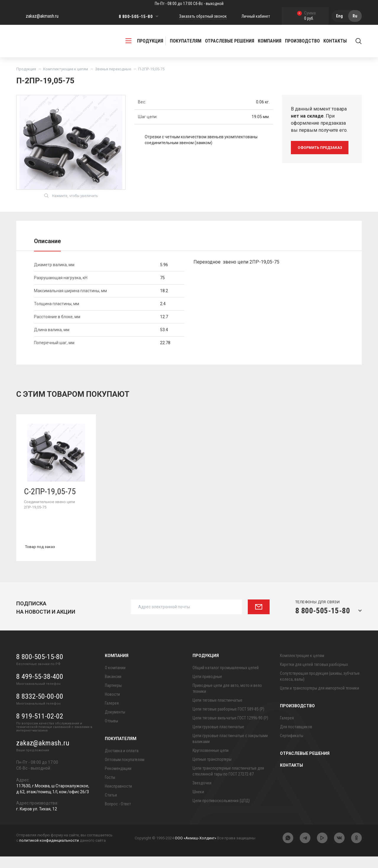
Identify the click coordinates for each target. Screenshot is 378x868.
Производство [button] (302, 41)
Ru (355, 16)
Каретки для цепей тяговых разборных (314, 676)
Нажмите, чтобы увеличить (71, 205)
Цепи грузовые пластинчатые (218, 738)
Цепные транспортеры (212, 771)
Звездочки (202, 794)
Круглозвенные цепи (211, 762)
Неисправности (118, 798)
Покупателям (121, 750)
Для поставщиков (296, 738)
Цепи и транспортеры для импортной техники (320, 700)
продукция (144, 41)
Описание (47, 250)
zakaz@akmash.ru (42, 16)
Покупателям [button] (186, 41)
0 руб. (306, 16)
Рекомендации (118, 780)
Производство (297, 717)
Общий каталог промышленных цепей (226, 679)
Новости (112, 706)
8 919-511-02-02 (40, 728)
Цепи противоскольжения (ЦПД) (221, 812)
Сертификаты (292, 747)
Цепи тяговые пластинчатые (217, 712)
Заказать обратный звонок (203, 16)
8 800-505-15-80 (136, 17)
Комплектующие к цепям (66, 69)
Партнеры (113, 697)
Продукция (26, 69)
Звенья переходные (113, 69)
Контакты (335, 41)
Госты (110, 789)
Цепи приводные (207, 688)
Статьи (111, 807)
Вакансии (113, 688)
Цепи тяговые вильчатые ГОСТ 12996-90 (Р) (230, 729)
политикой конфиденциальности (49, 852)
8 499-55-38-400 (40, 688)
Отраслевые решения (230, 41)
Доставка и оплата (122, 762)
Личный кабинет (256, 16)
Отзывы (111, 732)
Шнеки (198, 803)
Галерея (112, 715)
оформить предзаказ (321, 148)
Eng (339, 16)
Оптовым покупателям (125, 771)
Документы (115, 724)
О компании (115, 679)
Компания (117, 667)
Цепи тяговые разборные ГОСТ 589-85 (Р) (228, 721)
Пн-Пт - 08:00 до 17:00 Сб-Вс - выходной (189, 4)
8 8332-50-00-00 (40, 708)
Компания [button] (270, 41)
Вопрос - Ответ (118, 815)
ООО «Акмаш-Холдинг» (195, 850)
